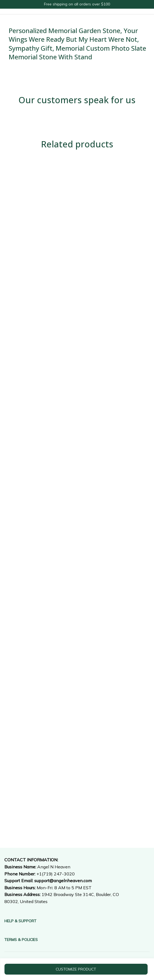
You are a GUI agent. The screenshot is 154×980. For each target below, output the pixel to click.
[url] (63, 881)
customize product (76, 969)
